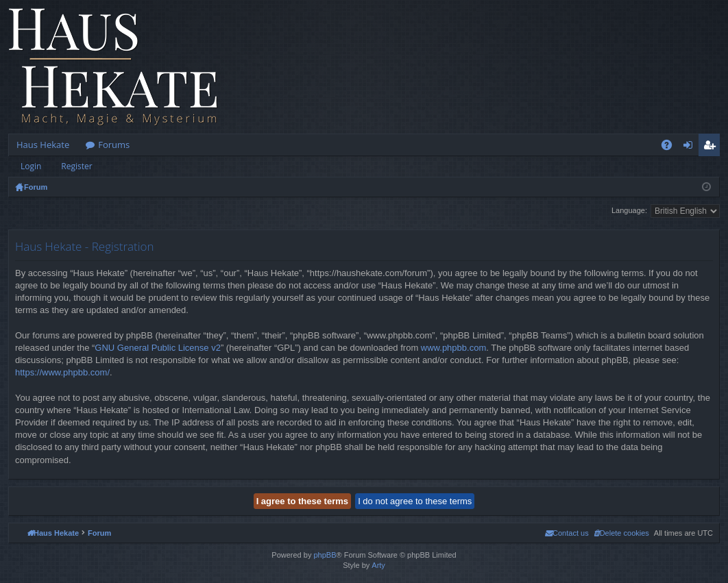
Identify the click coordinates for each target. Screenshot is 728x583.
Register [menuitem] (712, 147)
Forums (114, 145)
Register (76, 166)
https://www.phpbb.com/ (62, 372)
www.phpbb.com (453, 348)
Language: (629, 210)
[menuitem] (621, 533)
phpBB (325, 555)
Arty (378, 565)
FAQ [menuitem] (671, 147)
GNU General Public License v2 (158, 348)
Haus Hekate (43, 145)
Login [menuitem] (691, 147)
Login (31, 166)
